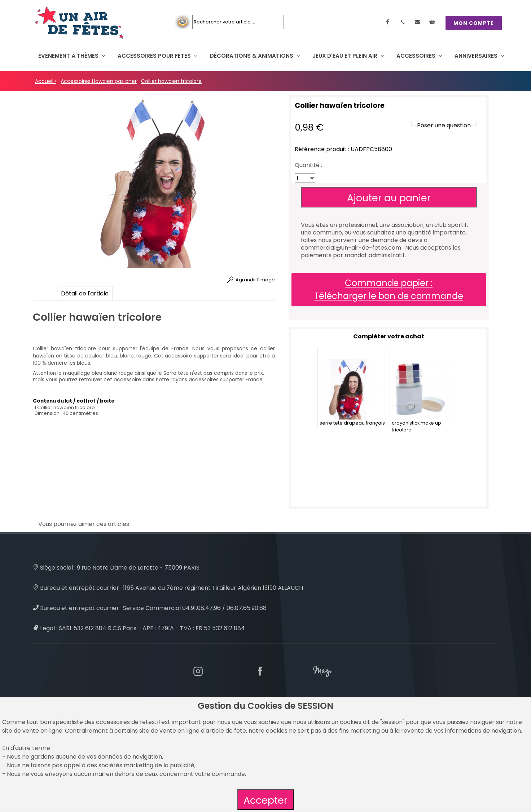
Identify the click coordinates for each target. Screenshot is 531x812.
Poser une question (444, 125)
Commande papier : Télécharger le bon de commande (389, 289)
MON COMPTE (474, 23)
